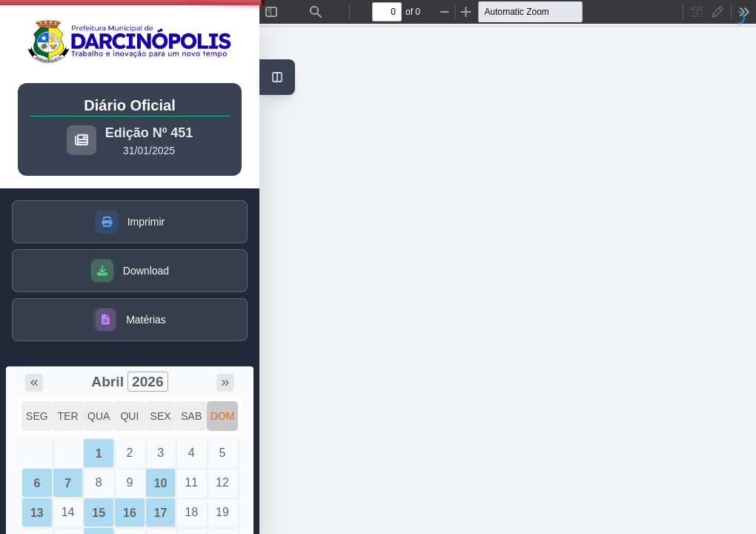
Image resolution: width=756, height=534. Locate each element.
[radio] (697, 12)
